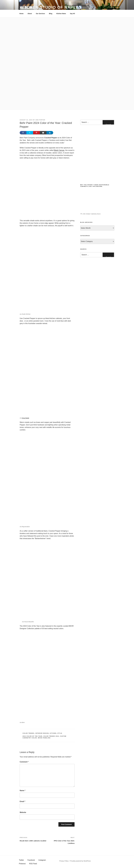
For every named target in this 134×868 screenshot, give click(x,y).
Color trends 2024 (51, 736)
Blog (51, 14)
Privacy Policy (64, 861)
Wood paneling (44, 738)
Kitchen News (61, 14)
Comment (24, 762)
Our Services (40, 14)
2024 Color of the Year (32, 736)
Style (60, 733)
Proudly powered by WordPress (80, 861)
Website (23, 812)
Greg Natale (25, 418)
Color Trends (28, 733)
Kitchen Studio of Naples (51, 7)
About (30, 14)
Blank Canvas (59, 150)
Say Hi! (72, 14)
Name (23, 791)
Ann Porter (40, 120)
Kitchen (53, 733)
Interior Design (42, 733)
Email (22, 801)
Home (22, 14)
